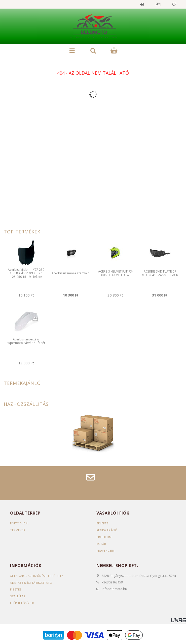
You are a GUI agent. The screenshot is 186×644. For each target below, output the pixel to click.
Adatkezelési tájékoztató (31, 583)
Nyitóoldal (20, 523)
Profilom (104, 537)
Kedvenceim (106, 551)
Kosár (101, 544)
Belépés (142, 4)
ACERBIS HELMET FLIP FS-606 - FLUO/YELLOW (115, 273)
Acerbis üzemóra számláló (71, 273)
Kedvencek (174, 4)
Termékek (18, 530)
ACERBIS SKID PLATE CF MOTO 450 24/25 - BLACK (160, 273)
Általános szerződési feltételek (37, 576)
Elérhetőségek (22, 603)
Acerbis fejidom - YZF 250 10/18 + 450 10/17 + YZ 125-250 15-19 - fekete (26, 273)
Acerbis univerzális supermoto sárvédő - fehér (26, 341)
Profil (158, 4)
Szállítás (18, 596)
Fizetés (16, 589)
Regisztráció (107, 530)
